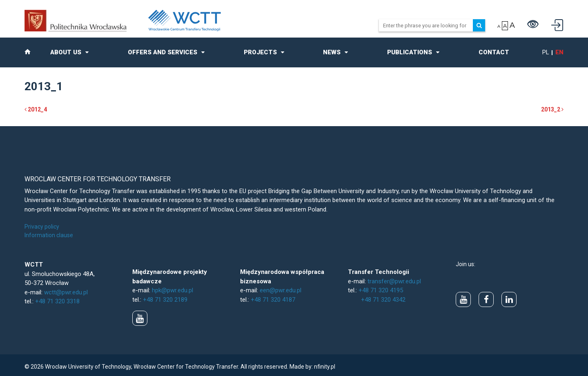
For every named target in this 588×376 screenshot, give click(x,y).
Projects (260, 52)
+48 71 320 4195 (381, 290)
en (559, 52)
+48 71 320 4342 (383, 300)
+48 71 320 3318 (57, 301)
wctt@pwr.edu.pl (66, 292)
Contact (494, 52)
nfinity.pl (325, 367)
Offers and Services (163, 52)
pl (546, 52)
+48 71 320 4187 (273, 300)
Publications (410, 52)
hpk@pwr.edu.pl (173, 290)
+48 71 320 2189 (165, 300)
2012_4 (36, 109)
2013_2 (552, 109)
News (332, 52)
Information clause (49, 235)
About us (66, 52)
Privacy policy (42, 227)
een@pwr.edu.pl (281, 290)
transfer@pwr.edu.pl (394, 281)
